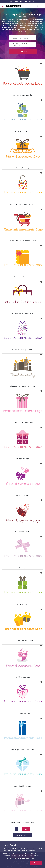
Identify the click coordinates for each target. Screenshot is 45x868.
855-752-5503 (14, 2)
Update (23, 51)
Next (26, 829)
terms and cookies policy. (27, 858)
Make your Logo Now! (23, 835)
